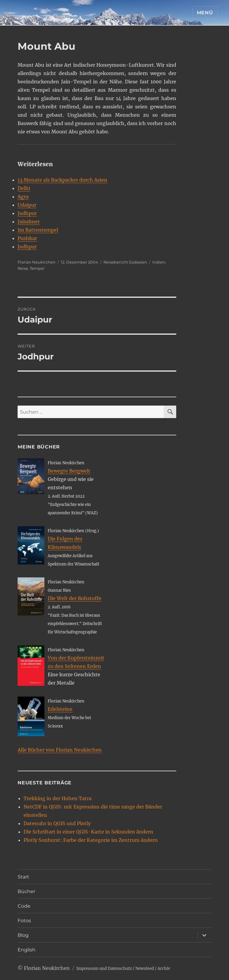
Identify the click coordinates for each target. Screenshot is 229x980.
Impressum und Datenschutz (104, 969)
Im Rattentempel (38, 230)
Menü (205, 13)
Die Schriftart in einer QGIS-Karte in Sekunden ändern (88, 832)
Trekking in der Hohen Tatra (58, 798)
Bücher (26, 891)
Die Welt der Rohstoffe (75, 598)
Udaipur (27, 205)
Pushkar (27, 238)
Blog (23, 935)
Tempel (37, 268)
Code (24, 906)
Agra (23, 197)
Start (23, 877)
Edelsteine (60, 709)
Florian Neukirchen (37, 262)
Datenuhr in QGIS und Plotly (57, 823)
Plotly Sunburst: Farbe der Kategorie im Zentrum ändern (91, 840)
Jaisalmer (29, 222)
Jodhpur (27, 213)
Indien (159, 262)
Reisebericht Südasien (125, 262)
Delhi (24, 188)
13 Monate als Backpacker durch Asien (62, 180)
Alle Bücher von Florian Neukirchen (60, 750)
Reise (23, 268)
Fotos (24, 921)
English (27, 950)
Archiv (164, 969)
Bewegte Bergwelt (69, 471)
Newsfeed (145, 969)
